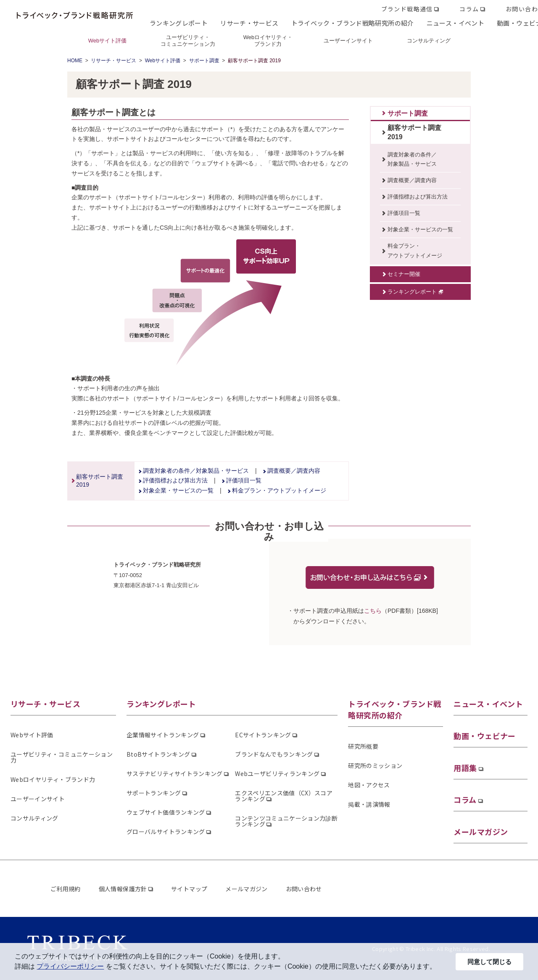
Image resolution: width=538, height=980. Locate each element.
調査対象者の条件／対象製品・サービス (196, 471)
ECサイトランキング (263, 735)
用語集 (465, 768)
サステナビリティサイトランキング (175, 773)
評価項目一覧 (244, 480)
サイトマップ (189, 889)
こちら (373, 611)
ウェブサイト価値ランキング (166, 812)
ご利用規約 (66, 889)
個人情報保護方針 (123, 889)
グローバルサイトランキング (166, 832)
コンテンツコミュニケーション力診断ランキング (286, 821)
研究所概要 (363, 746)
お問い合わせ (304, 889)
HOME (75, 61)
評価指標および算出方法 (175, 480)
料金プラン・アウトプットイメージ (279, 490)
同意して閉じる (489, 962)
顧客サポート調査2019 (414, 132)
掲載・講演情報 (369, 804)
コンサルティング (34, 818)
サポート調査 (204, 61)
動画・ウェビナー (485, 736)
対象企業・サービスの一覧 (178, 490)
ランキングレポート (179, 23)
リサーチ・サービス (249, 23)
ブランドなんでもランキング (274, 754)
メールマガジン (481, 832)
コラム (469, 9)
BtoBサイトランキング (158, 754)
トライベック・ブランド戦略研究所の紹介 (353, 23)
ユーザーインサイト (38, 799)
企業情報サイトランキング (163, 735)
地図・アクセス (369, 785)
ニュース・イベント (455, 23)
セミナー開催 (404, 274)
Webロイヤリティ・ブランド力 (53, 779)
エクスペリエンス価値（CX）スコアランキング (284, 796)
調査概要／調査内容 (294, 471)
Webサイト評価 (163, 61)
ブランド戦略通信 (407, 9)
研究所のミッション (375, 765)
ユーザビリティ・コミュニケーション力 (62, 757)
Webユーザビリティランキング (277, 773)
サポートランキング (154, 793)
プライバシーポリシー (70, 966)
